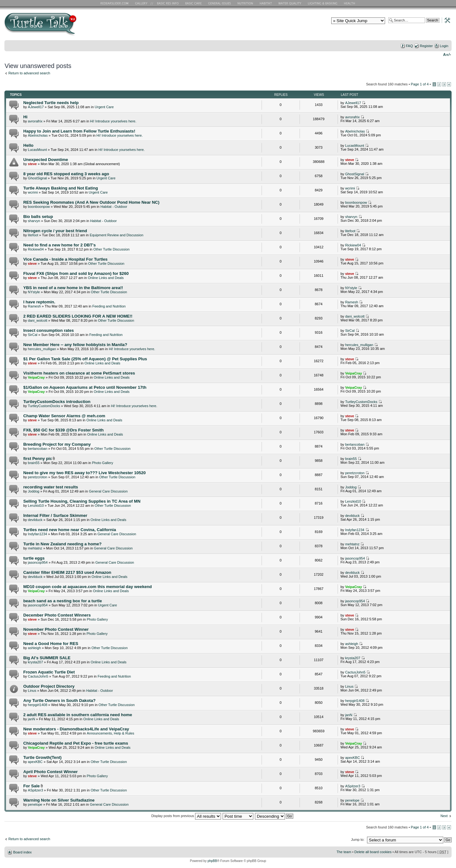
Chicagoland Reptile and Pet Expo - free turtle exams (76, 743)
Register (426, 46)
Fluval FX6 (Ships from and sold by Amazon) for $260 (76, 273)
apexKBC (35, 762)
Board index (22, 852)
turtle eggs (34, 558)
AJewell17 (36, 107)
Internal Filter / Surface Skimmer (55, 515)
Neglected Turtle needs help (51, 103)
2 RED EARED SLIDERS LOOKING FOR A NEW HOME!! (78, 316)
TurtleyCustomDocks (44, 406)
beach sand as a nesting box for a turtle (62, 601)
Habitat (266, 3)
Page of (420, 84)
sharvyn (34, 221)
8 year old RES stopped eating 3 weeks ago (66, 174)
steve (32, 164)
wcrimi (33, 192)
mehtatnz (35, 548)
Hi (25, 117)
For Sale (31, 786)
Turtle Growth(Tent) (42, 757)
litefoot (33, 235)
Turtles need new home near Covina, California (70, 530)
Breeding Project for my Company (57, 444)
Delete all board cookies (373, 852)
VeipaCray (36, 377)
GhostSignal (37, 178)
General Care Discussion (108, 491)
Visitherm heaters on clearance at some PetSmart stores (79, 373)
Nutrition (246, 3)
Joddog (34, 491)
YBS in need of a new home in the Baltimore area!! (73, 288)
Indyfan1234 (38, 534)
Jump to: (358, 840)
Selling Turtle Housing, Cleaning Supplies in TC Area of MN (82, 501)
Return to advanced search (29, 73)
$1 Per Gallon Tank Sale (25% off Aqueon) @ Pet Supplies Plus (85, 359)
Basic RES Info (166, 3)
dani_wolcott (38, 320)
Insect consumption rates (48, 330)
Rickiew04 (36, 249)
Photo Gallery (103, 463)
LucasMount (37, 150)
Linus (32, 691)
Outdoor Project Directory (49, 686)
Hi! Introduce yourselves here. (113, 121)
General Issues (220, 3)
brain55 (34, 463)
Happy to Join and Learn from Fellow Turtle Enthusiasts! (79, 131)
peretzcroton (38, 477)
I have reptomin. (39, 302)
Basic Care (193, 3)
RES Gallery (143, 3)
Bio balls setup (38, 217)
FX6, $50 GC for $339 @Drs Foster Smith (63, 430)
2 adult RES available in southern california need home (78, 715)
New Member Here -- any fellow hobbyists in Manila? (75, 345)
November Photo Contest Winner (56, 629)
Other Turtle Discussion (111, 249)
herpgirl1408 (38, 705)
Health (350, 3)
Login (444, 46)
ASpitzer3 (35, 790)
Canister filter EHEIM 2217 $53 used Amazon (67, 572)
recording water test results (51, 487)
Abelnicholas (38, 135)
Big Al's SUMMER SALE (47, 658)
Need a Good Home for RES (51, 644)
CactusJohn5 (38, 676)
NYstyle (34, 292)
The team (344, 852)
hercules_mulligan (42, 349)
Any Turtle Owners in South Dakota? (59, 701)
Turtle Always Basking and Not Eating (60, 188)
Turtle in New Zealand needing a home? (62, 544)
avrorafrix (35, 121)
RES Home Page (116, 3)
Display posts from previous (186, 816)
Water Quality (290, 3)
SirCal (33, 335)
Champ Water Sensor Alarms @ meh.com (64, 416)
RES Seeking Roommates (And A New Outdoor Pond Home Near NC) (91, 202)
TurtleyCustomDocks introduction (57, 402)
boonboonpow (39, 207)
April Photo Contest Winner (50, 772)
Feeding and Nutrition (109, 306)
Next (444, 816)
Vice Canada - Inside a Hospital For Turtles (65, 259)
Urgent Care (104, 107)
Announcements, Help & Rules (111, 733)
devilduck (35, 520)
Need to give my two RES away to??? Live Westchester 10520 (84, 473)
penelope (35, 804)
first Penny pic (38, 459)
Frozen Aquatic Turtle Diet (49, 672)
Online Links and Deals (106, 278)
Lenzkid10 (36, 505)
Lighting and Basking (323, 3)
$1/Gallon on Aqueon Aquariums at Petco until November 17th (85, 387)
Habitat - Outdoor (114, 207)
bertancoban (38, 449)
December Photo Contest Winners (57, 615)
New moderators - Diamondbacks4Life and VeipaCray (76, 729)
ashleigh (34, 648)
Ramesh (34, 306)
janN (32, 719)
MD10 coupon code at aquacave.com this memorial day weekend (87, 587)
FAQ (409, 46)
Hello (28, 145)
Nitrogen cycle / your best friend (55, 231)
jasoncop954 (38, 562)
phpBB (212, 861)
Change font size (447, 54)
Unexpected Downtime (45, 160)
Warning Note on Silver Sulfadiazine (59, 800)
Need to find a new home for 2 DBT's (59, 245)
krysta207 (35, 662)
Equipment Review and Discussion (116, 235)
